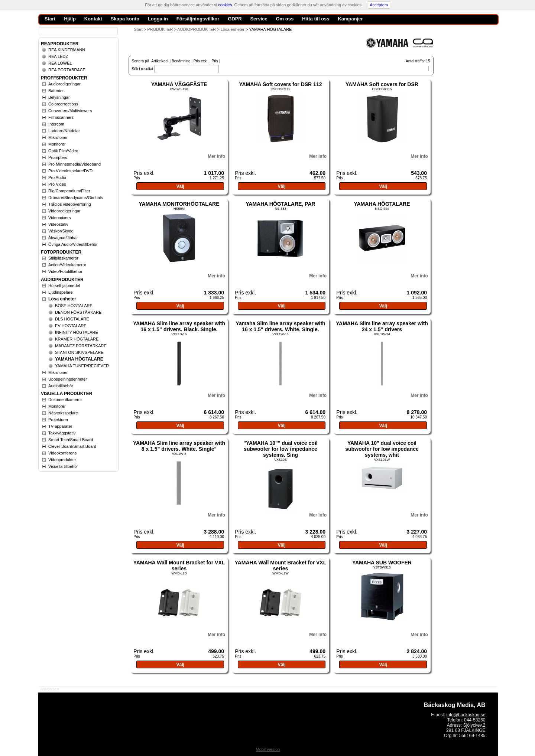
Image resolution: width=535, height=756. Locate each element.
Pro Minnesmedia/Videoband (74, 164)
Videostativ (58, 224)
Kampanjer (350, 19)
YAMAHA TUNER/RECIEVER (82, 366)
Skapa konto (125, 19)
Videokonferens (62, 453)
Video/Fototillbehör (65, 271)
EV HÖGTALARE (71, 326)
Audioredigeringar (64, 84)
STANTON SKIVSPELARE (79, 352)
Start (138, 29)
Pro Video (57, 184)
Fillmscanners (61, 117)
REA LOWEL (60, 63)
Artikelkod (159, 61)
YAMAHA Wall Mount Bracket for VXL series (179, 566)
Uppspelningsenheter (68, 379)
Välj (180, 186)
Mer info (216, 156)
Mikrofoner (58, 137)
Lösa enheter (62, 299)
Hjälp (70, 19)
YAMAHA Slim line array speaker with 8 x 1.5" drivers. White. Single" (179, 446)
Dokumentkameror (65, 400)
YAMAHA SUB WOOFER (382, 563)
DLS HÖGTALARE (72, 319)
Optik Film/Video (63, 151)
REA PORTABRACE (67, 70)
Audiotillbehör (61, 386)
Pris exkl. (201, 61)
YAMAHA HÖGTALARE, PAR (280, 204)
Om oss (285, 19)
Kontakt (93, 19)
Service (259, 19)
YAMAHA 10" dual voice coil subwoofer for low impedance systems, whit (382, 449)
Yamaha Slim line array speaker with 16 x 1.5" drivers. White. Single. (280, 326)
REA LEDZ (58, 56)
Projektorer (58, 420)
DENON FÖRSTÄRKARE (78, 312)
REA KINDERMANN (67, 50)
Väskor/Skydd (61, 231)
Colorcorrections (63, 104)
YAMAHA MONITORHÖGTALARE (179, 204)
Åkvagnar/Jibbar (63, 238)
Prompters (58, 157)
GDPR (235, 19)
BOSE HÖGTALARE (74, 306)
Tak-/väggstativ (62, 433)
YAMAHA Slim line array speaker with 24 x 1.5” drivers (382, 326)
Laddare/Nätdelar (64, 131)
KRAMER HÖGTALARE (77, 339)
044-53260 (475, 720)
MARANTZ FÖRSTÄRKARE (81, 346)
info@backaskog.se (466, 715)
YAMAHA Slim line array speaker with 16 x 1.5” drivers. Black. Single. (179, 326)
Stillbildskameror (63, 258)
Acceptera (379, 5)
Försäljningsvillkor (198, 19)
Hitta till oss (316, 19)
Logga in (158, 19)
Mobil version (268, 749)
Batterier (56, 91)
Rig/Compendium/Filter (69, 191)
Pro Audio (57, 177)
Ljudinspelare (60, 292)
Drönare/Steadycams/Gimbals (76, 198)
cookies (225, 5)
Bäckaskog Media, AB (455, 705)
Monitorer (57, 144)
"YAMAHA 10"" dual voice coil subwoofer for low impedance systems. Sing (280, 449)
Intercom (56, 124)
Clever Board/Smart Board (72, 446)
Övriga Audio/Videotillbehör (73, 244)
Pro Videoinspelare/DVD (70, 171)
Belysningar (59, 97)
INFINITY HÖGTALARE (77, 332)
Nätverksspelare (63, 413)
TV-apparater (60, 426)
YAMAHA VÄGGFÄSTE (179, 84)
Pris (215, 61)
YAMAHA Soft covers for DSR (382, 84)
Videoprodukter (62, 460)
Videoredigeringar (64, 211)
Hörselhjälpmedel (64, 286)
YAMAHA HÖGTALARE (382, 204)
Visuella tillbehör (63, 466)
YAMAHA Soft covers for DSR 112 (280, 84)
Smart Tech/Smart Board (71, 440)
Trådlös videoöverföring (70, 204)
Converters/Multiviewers (70, 111)
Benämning (181, 61)
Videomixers (59, 218)
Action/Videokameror (67, 265)
